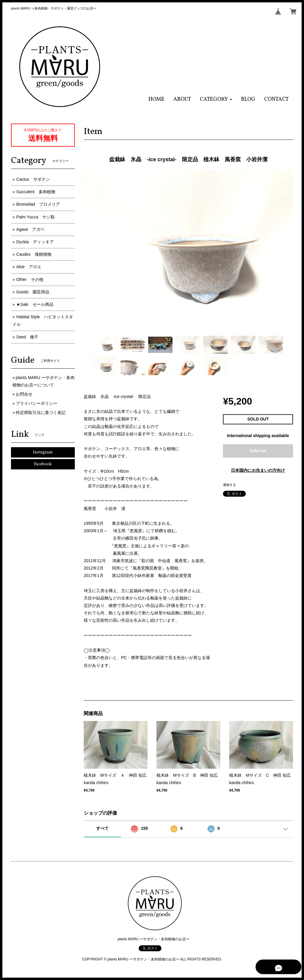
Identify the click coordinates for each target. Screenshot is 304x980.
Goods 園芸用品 (33, 292)
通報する (229, 485)
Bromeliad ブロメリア (38, 204)
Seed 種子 (27, 337)
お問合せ (24, 394)
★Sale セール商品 (35, 304)
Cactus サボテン (33, 179)
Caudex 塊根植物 (34, 254)
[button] (216, 99)
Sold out (258, 451)
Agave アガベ (31, 229)
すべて (102, 828)
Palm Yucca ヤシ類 (36, 217)
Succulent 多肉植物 (36, 192)
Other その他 (30, 279)
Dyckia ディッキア (35, 242)
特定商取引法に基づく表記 (41, 413)
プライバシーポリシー (37, 403)
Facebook (43, 464)
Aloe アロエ (29, 267)
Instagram (43, 452)
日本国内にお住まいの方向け (258, 470)
